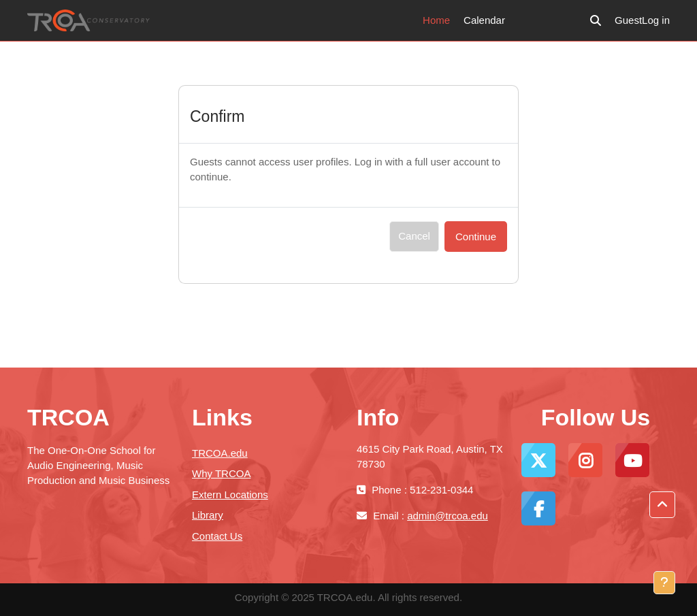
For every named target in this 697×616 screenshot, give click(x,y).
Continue (476, 237)
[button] (596, 20)
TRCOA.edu (220, 453)
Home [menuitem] (436, 20)
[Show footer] (664, 583)
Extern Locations (230, 495)
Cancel (414, 236)
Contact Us (217, 536)
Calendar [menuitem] (484, 20)
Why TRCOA (221, 473)
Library (208, 515)
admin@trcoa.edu (448, 516)
